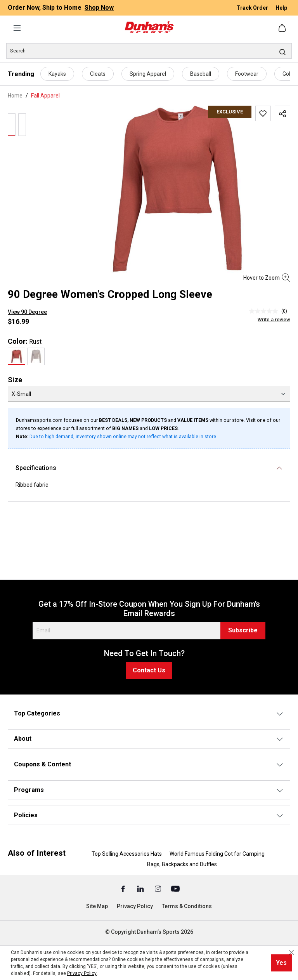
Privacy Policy (135, 906)
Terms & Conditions (187, 906)
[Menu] (17, 28)
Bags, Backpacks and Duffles (182, 864)
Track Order (253, 8)
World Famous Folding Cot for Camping (217, 854)
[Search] (149, 51)
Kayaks (57, 74)
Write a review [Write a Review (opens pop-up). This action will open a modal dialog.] (274, 319)
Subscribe (243, 630)
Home (15, 96)
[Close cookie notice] (291, 952)
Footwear (247, 74)
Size (15, 380)
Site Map (97, 906)
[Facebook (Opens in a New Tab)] (124, 888)
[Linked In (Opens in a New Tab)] (141, 888)
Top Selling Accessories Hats (127, 854)
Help (281, 8)
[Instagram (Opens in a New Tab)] (159, 888)
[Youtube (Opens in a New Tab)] (175, 888)
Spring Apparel (148, 74)
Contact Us (149, 670)
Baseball (201, 74)
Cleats (98, 74)
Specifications (36, 468)
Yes (281, 963)
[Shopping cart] (283, 28)
